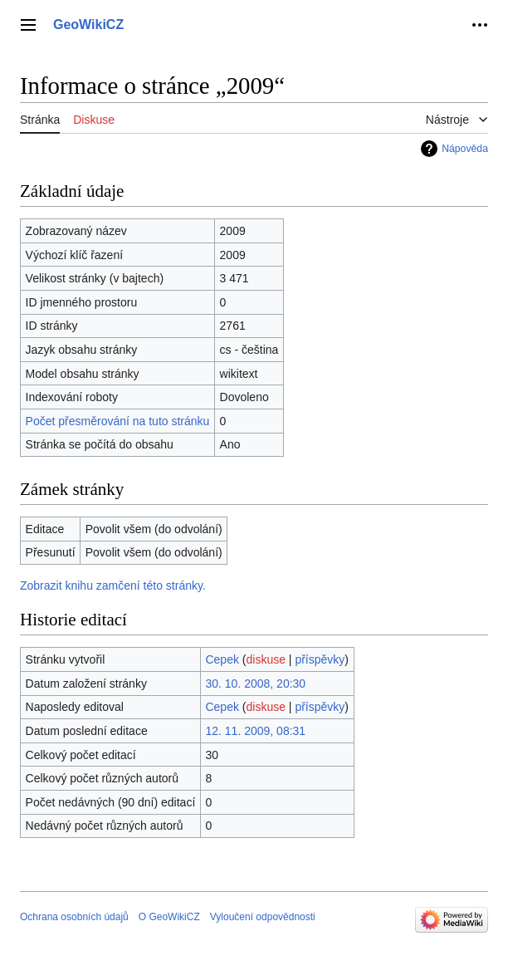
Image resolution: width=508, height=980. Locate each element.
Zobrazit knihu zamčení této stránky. (113, 586)
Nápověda (465, 149)
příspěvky (320, 659)
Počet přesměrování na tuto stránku (118, 421)
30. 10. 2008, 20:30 (255, 684)
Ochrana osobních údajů (74, 917)
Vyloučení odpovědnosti (263, 917)
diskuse (266, 659)
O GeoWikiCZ (169, 917)
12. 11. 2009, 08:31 (255, 731)
